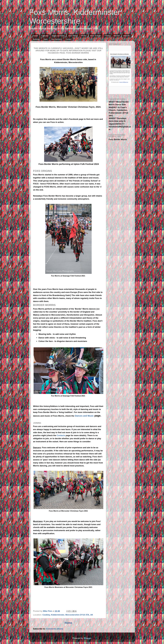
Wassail (117, 36)
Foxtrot (107, 36)
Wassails (126, 36)
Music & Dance (96, 36)
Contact (69, 39)
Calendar (45, 36)
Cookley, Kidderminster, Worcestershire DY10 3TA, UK (68, 615)
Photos (84, 36)
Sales (46, 39)
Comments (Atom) (55, 629)
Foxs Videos (73, 36)
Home (36, 36)
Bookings (36, 39)
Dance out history (58, 36)
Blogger (88, 638)
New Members (57, 39)
